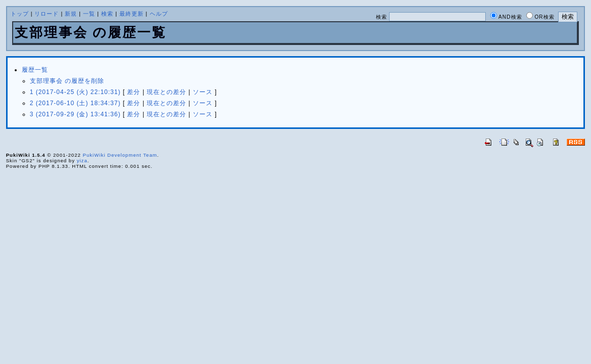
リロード (47, 14)
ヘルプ (159, 14)
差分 (134, 92)
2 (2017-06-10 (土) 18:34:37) (75, 103)
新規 (71, 14)
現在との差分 (166, 92)
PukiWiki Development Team (120, 155)
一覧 (89, 14)
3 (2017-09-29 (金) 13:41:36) (75, 114)
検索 (107, 14)
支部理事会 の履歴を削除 (67, 81)
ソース (203, 92)
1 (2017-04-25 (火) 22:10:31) (75, 92)
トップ (20, 14)
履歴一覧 (35, 70)
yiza (82, 161)
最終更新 (132, 14)
